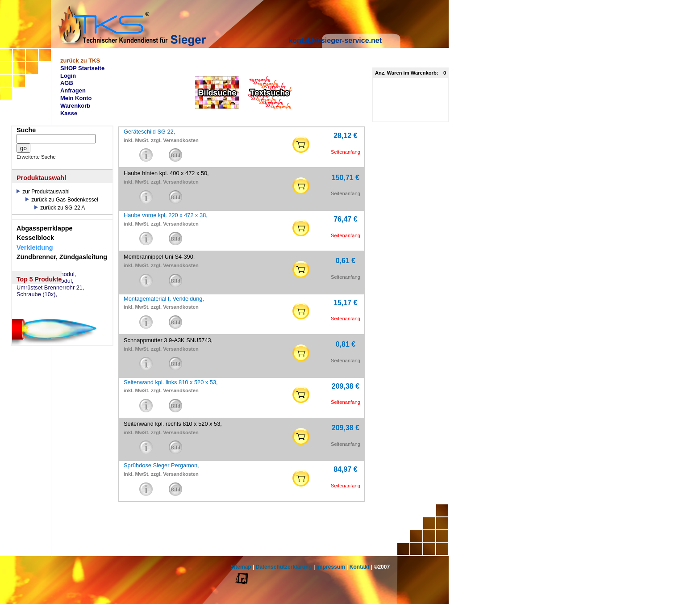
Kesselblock (35, 238)
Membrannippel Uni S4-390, (159, 257)
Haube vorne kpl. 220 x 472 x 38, (166, 215)
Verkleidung (35, 247)
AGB (67, 83)
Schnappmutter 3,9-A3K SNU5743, (168, 340)
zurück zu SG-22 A (60, 208)
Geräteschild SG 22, (149, 132)
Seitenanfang (346, 152)
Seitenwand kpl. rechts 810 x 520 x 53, (173, 424)
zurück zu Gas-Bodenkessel (62, 200)
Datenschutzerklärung (284, 567)
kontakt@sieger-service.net (335, 40)
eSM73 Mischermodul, (45, 281)
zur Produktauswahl (43, 192)
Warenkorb (75, 106)
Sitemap (241, 567)
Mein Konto (76, 98)
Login (68, 76)
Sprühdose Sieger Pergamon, (161, 465)
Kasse (69, 113)
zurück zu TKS (80, 61)
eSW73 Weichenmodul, (46, 274)
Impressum (331, 567)
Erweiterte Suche (36, 157)
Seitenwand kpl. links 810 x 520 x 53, (171, 382)
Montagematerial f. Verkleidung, (164, 299)
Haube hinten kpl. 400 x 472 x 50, (166, 173)
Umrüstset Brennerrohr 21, (50, 288)
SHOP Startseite (82, 68)
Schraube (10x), (37, 294)
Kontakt (360, 567)
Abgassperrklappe (45, 228)
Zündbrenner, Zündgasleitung (62, 257)
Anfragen (73, 90)
